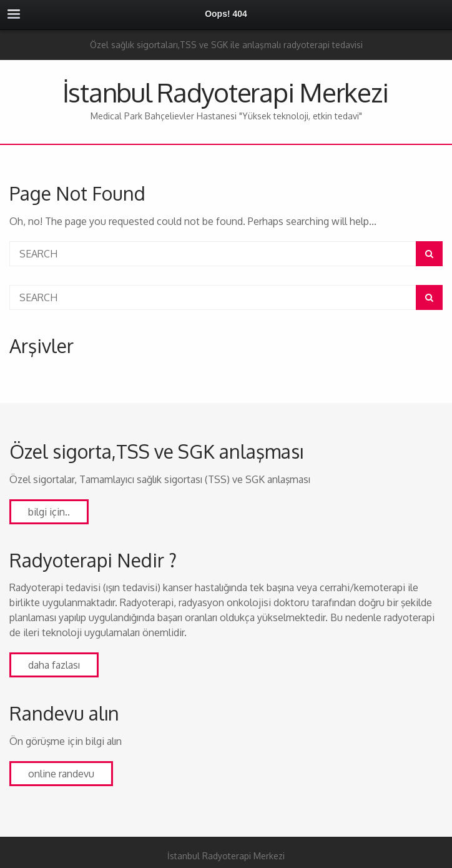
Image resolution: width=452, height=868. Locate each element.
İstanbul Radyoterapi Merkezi (225, 92)
